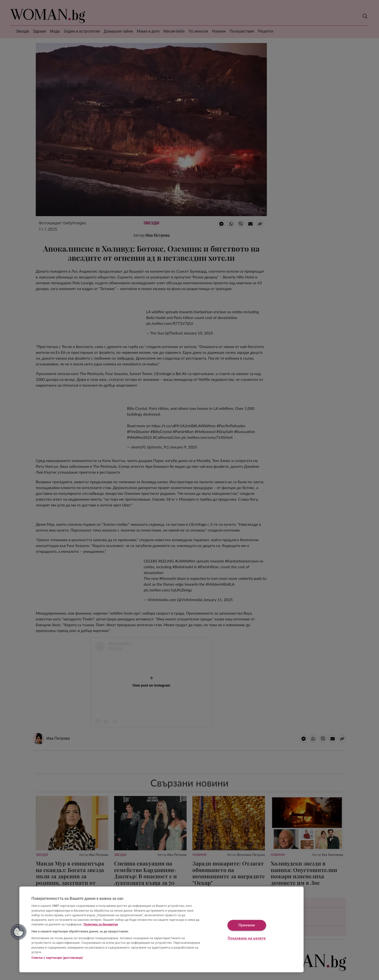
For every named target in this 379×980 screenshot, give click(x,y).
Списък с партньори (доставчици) (57, 958)
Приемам (247, 926)
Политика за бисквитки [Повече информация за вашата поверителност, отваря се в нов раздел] (101, 924)
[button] (19, 932)
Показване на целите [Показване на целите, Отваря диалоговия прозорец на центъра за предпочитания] (247, 938)
